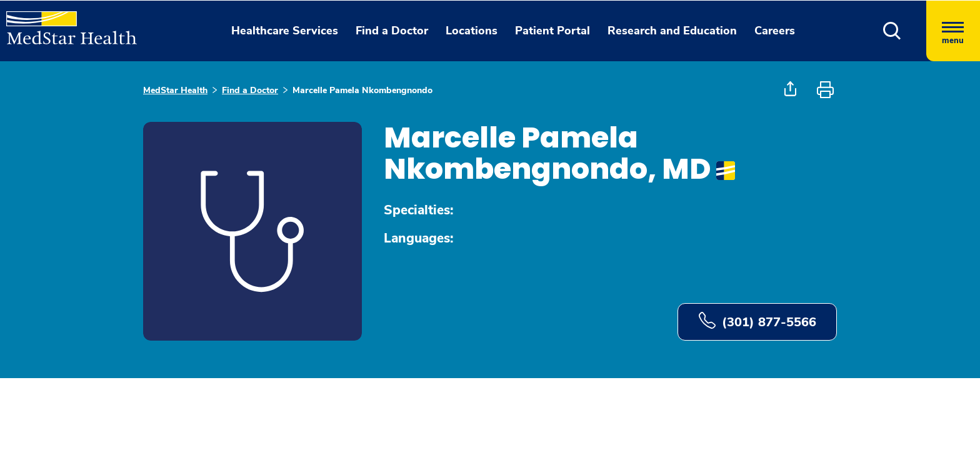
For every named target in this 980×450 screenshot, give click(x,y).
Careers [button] (775, 31)
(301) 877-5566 (757, 321)
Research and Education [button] (672, 31)
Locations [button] (472, 31)
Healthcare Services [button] (285, 31)
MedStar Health (175, 90)
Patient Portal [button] (552, 31)
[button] (892, 31)
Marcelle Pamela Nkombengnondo (362, 90)
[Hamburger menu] (953, 31)
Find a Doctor (250, 90)
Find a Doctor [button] (392, 31)
